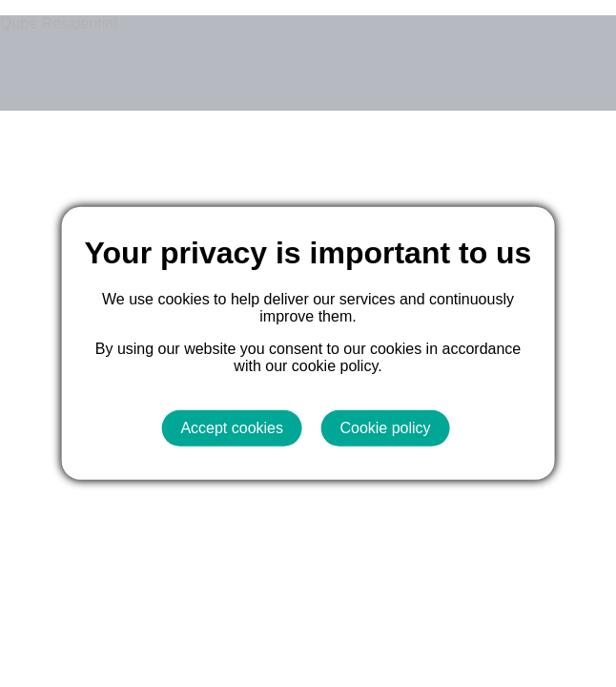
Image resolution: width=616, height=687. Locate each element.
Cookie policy (385, 428)
